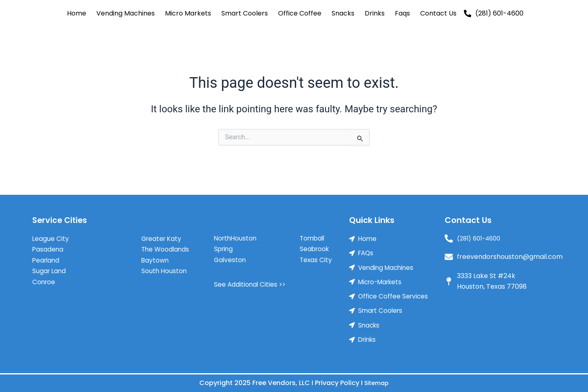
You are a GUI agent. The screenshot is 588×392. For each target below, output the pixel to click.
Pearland (47, 257)
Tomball (313, 235)
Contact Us (438, 13)
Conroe (44, 278)
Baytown (155, 257)
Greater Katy (163, 235)
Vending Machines (126, 13)
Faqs (402, 13)
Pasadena (48, 246)
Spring (224, 245)
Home (77, 13)
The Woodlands (166, 246)
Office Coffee (300, 13)
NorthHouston (236, 235)
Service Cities (61, 216)
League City (51, 235)
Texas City (316, 256)
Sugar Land (50, 267)
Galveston (231, 256)
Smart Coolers (245, 13)
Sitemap (377, 383)
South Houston (165, 267)
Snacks (343, 13)
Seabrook (315, 245)
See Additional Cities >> (251, 281)
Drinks (375, 13)
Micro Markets (188, 13)
